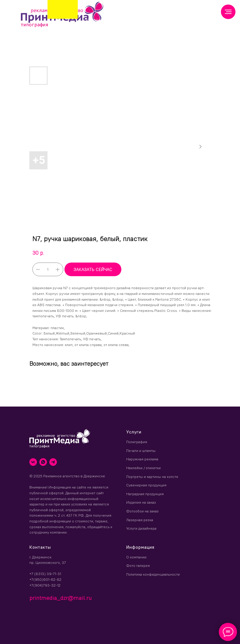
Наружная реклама (142, 459)
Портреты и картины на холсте (152, 477)
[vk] (33, 462)
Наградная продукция (145, 494)
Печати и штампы (141, 451)
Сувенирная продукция (146, 485)
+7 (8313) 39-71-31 (45, 574)
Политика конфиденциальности (153, 574)
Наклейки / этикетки (143, 468)
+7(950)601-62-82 (45, 579)
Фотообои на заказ (142, 511)
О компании (136, 557)
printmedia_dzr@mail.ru (103, 20)
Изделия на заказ (141, 502)
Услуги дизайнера (141, 528)
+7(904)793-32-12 (45, 585)
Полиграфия (137, 442)
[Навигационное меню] (228, 12)
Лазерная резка (140, 520)
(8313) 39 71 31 (129, 18)
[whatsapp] (43, 462)
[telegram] (53, 462)
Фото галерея (138, 566)
